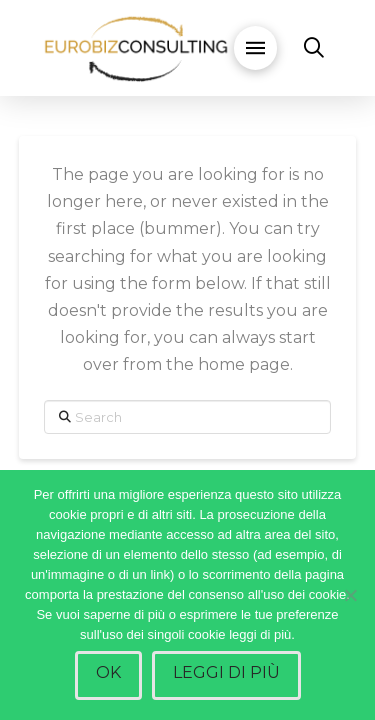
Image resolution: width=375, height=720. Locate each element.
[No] (350, 595)
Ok (108, 672)
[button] (255, 48)
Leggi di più (226, 672)
